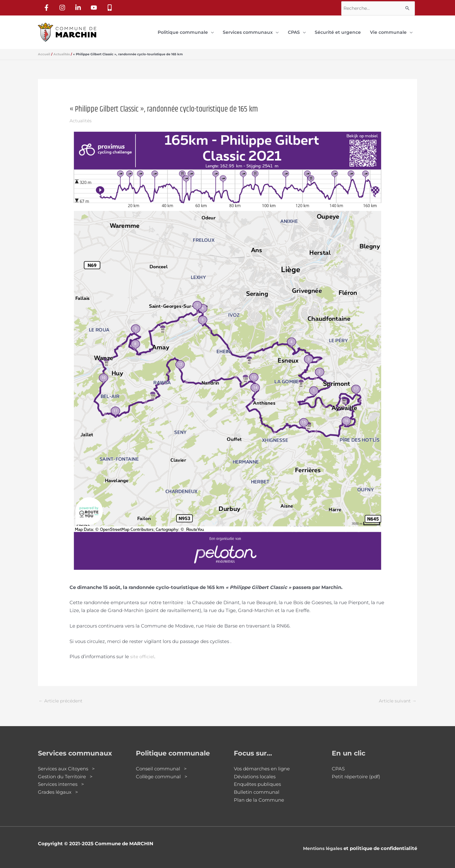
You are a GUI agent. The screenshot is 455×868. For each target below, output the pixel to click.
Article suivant (397, 695)
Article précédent (62, 695)
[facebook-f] (48, 7)
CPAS (338, 763)
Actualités (81, 115)
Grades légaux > (58, 787)
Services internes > (61, 779)
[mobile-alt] (111, 7)
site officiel (143, 650)
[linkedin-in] (79, 7)
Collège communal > (162, 771)
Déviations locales (255, 771)
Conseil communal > (161, 763)
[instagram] (64, 7)
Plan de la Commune (259, 794)
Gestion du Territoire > (65, 771)
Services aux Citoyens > (66, 763)
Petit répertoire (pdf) (356, 771)
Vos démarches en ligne (262, 763)
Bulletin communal (257, 787)
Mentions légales (321, 843)
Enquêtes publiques (257, 779)
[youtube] (95, 7)
